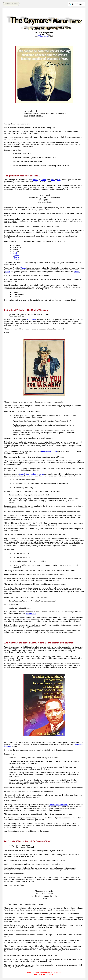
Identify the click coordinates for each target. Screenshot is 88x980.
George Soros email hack (58, 805)
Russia (44, 180)
